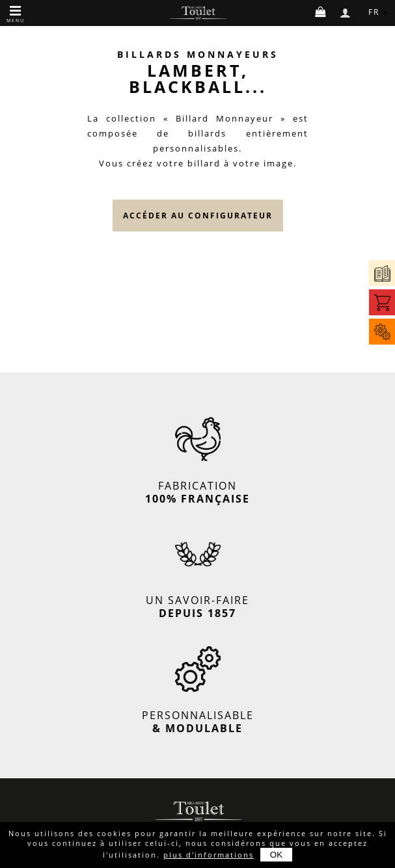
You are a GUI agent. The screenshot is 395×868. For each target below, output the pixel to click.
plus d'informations (209, 855)
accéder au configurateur (198, 216)
